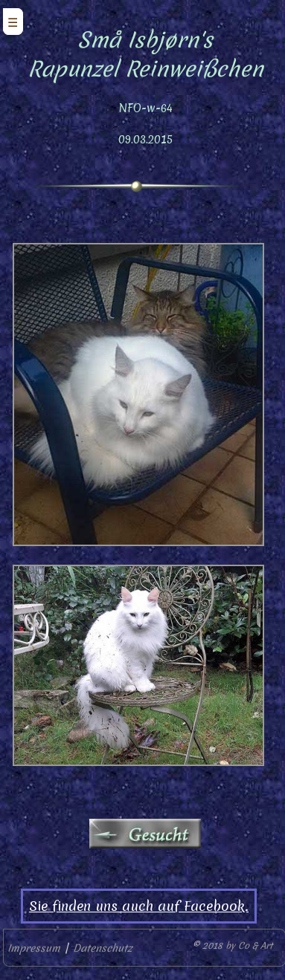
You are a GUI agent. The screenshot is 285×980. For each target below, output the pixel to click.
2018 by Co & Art (237, 945)
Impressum (34, 948)
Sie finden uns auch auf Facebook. (139, 906)
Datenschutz (102, 948)
